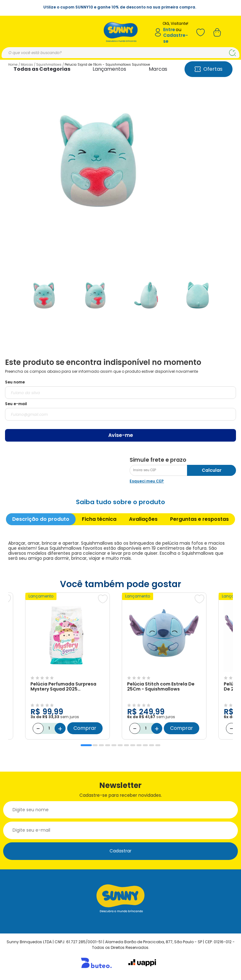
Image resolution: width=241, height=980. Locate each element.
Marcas (158, 69)
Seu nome (15, 382)
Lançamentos (109, 69)
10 (145, 745)
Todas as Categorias (42, 69)
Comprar (85, 728)
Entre (169, 30)
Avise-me (121, 435)
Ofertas (209, 69)
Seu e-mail (16, 404)
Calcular (212, 470)
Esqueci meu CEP (147, 481)
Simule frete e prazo (158, 460)
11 (152, 745)
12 (158, 745)
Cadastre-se (176, 38)
